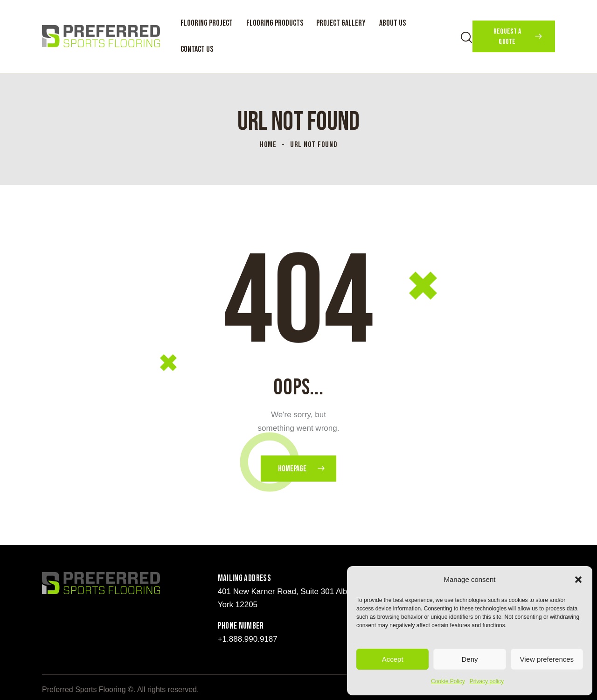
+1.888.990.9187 (248, 639)
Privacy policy (487, 681)
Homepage (292, 469)
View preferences (547, 659)
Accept (393, 659)
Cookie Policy (448, 681)
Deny (469, 659)
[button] (578, 580)
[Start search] (466, 38)
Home (268, 145)
